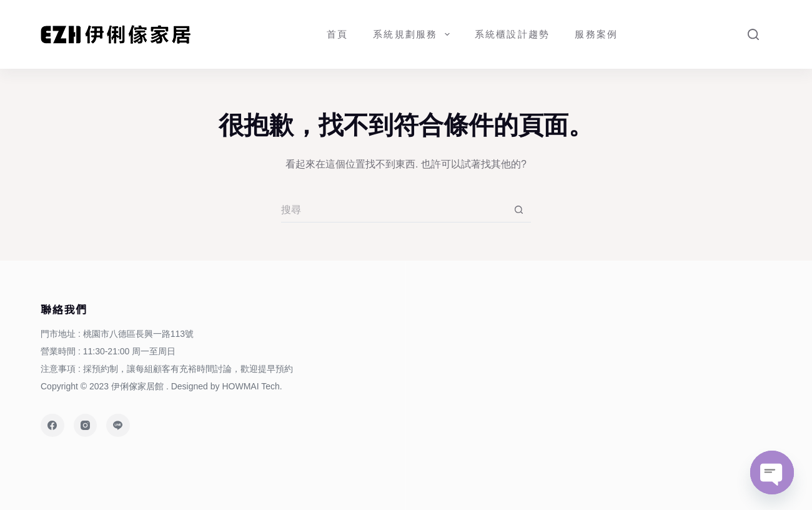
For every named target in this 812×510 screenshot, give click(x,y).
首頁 (338, 34)
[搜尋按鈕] (518, 210)
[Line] (118, 426)
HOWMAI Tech (250, 386)
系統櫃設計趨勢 (512, 34)
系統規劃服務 (414, 34)
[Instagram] (86, 426)
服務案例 (596, 34)
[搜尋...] (394, 210)
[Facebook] (52, 426)
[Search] (753, 34)
